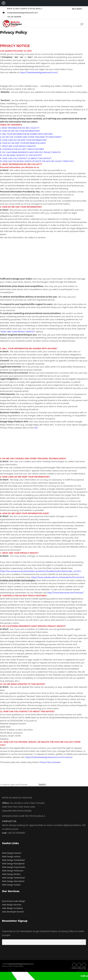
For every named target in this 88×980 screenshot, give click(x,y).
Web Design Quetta (11, 885)
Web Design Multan (11, 874)
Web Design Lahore (11, 857)
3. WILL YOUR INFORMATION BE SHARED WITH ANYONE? (27, 134)
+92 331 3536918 (12, 17)
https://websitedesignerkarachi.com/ (39, 72)
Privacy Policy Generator (50, 762)
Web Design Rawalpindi (13, 864)
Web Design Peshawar (13, 871)
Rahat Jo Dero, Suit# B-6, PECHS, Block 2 (22, 9)
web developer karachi (13, 912)
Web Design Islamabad (13, 881)
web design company (12, 908)
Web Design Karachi (12, 853)
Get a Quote (77, 9)
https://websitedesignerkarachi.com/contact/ (49, 757)
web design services (12, 905)
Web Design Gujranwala (14, 867)
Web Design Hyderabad (13, 878)
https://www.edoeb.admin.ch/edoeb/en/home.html (58, 577)
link (36, 428)
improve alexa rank (79, 968)
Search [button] (42, 785)
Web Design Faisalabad (13, 860)
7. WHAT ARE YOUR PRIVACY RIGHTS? (18, 146)
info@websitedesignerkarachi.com (20, 13)
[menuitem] (4, 3)
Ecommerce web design (14, 901)
